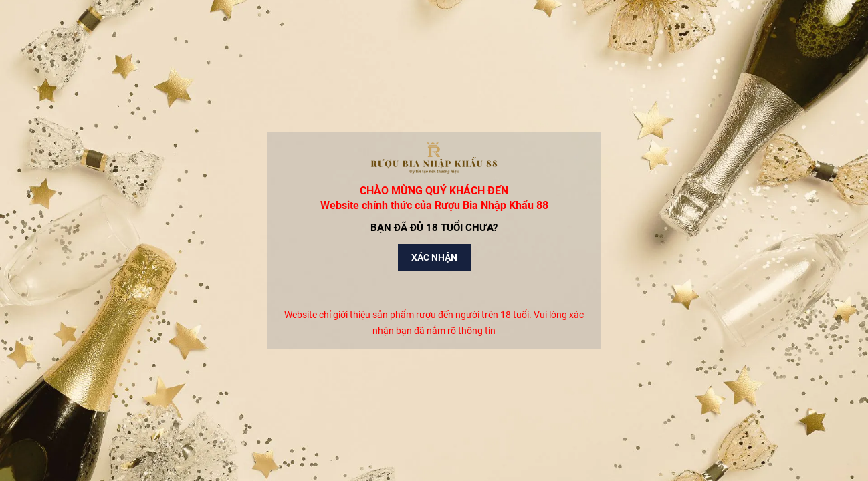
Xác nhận (434, 257)
